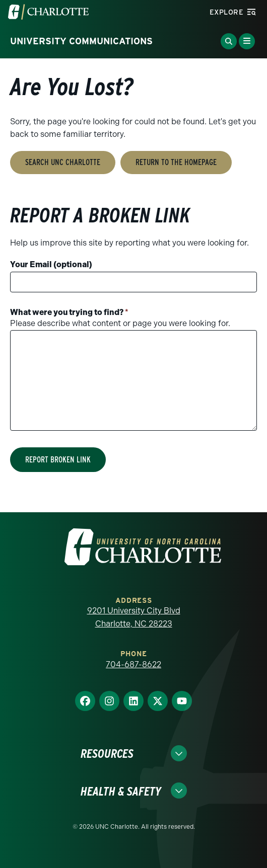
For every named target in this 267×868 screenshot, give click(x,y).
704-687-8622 (133, 664)
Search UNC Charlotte (63, 162)
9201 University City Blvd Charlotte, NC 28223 (134, 617)
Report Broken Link (58, 460)
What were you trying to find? (69, 312)
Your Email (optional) (51, 264)
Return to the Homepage (176, 162)
